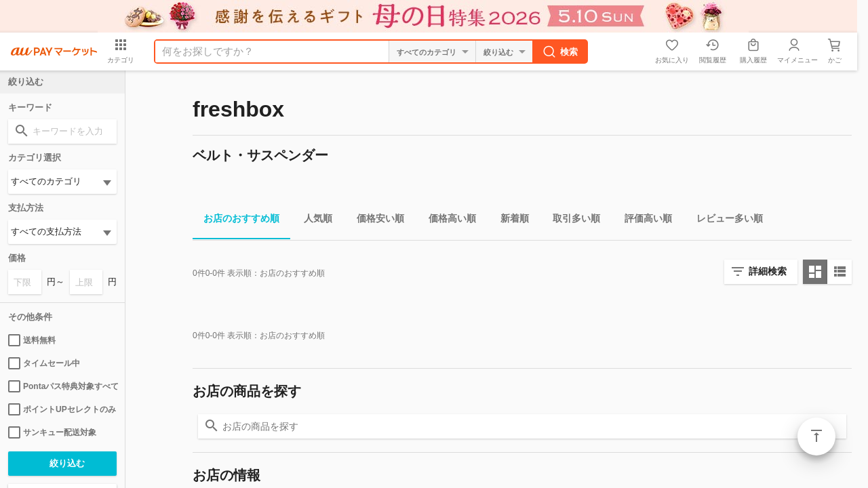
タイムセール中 (44, 363)
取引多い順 (571, 221)
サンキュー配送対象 (52, 432)
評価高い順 (643, 221)
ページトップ (816, 436)
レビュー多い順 (724, 221)
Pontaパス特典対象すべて (62, 386)
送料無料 (32, 340)
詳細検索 (768, 271)
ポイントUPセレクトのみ (62, 409)
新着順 (509, 221)
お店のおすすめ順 (236, 221)
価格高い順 (447, 221)
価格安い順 (375, 221)
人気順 (313, 221)
